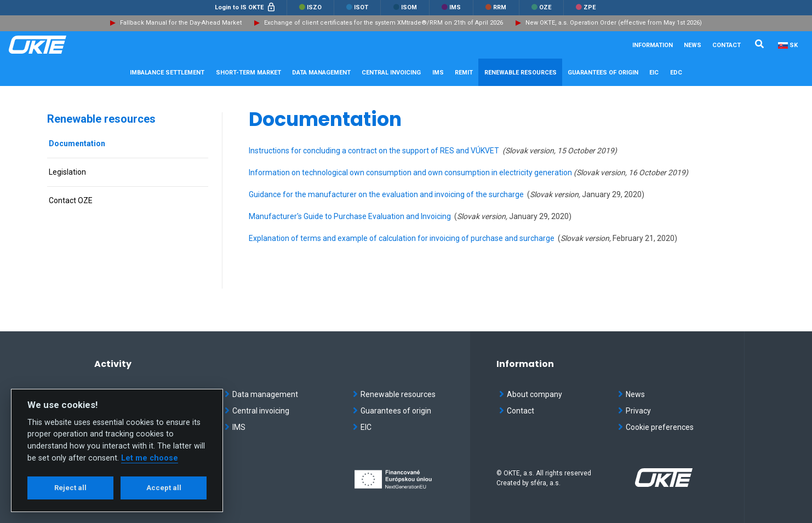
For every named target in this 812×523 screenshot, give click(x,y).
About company (531, 394)
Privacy (634, 411)
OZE (541, 7)
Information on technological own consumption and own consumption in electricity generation (411, 173)
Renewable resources (101, 119)
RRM (496, 7)
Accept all (164, 488)
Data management (261, 394)
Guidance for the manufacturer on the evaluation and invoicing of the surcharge (386, 194)
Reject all (70, 488)
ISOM (405, 7)
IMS (451, 7)
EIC (654, 73)
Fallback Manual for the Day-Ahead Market (181, 23)
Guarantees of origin (392, 411)
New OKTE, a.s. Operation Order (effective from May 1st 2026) (614, 23)
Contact (727, 45)
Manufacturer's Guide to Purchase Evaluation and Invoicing (350, 216)
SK (794, 45)
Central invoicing (257, 411)
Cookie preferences (656, 427)
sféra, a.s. (545, 483)
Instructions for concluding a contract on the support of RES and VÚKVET (375, 151)
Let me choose (150, 458)
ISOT (357, 7)
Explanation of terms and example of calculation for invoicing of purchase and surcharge (402, 238)
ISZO (310, 7)
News (693, 45)
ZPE (586, 7)
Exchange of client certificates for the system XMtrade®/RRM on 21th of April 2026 (384, 23)
